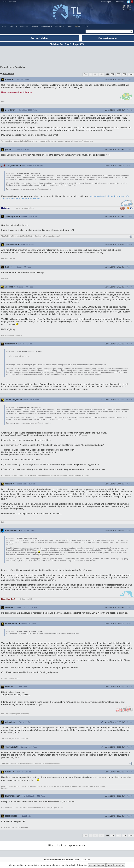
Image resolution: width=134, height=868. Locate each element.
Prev (86, 74)
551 (96, 74)
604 (124, 74)
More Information (116, 865)
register (71, 846)
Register (13, 2)
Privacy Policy (61, 860)
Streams (34, 26)
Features (60, 26)
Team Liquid (106, 2)
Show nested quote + (19, 356)
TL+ (86, 26)
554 (112, 74)
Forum (14, 26)
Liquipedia (119, 2)
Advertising (49, 860)
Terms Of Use (74, 860)
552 (102, 74)
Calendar (24, 26)
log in (60, 846)
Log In (4, 2)
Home (4, 26)
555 (118, 74)
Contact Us (85, 860)
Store (70, 26)
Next (131, 74)
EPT (78, 26)
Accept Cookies (97, 865)
